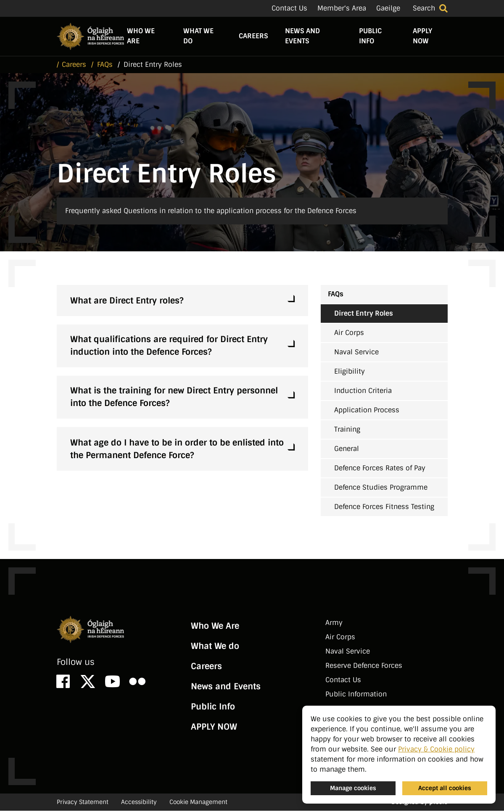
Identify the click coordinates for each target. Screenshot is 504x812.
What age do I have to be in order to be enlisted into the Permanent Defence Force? (177, 450)
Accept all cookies (445, 788)
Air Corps (349, 334)
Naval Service (356, 353)
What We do (198, 37)
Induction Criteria (363, 392)
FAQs (336, 295)
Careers (253, 37)
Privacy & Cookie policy (436, 749)
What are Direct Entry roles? (127, 302)
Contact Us (289, 8)
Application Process (367, 411)
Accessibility (139, 803)
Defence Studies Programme (381, 489)
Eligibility (350, 373)
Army (334, 624)
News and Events (302, 37)
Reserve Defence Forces (364, 667)
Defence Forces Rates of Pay (380, 469)
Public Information (356, 695)
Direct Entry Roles (364, 315)
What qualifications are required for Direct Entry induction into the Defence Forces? (169, 347)
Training (347, 431)
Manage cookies (353, 788)
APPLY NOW (422, 37)
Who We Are (141, 37)
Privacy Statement (83, 803)
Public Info (370, 37)
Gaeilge (388, 8)
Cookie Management (198, 803)
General (347, 450)
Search (424, 8)
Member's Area (342, 8)
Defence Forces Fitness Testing (384, 508)
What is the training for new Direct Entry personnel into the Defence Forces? (174, 398)
